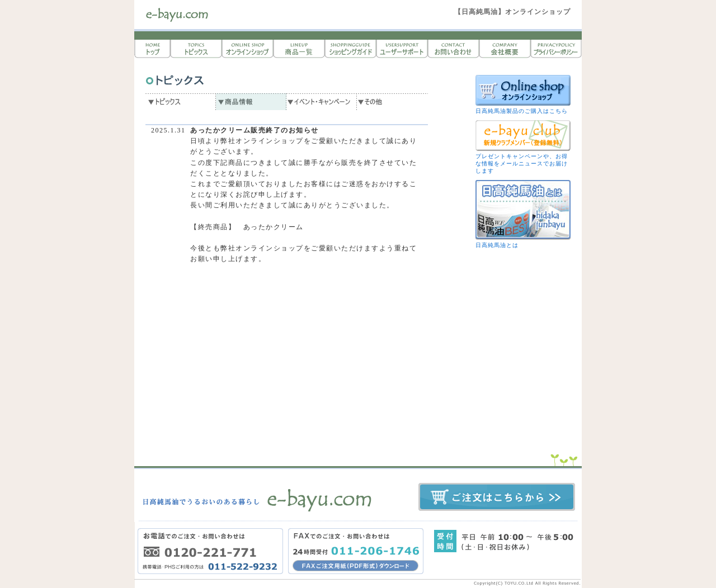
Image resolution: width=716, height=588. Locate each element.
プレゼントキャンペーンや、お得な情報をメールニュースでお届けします (522, 163)
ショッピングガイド (350, 49)
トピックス (196, 49)
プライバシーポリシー (556, 49)
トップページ (152, 49)
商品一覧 (299, 49)
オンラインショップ (247, 49)
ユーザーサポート (402, 49)
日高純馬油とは (497, 245)
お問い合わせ (453, 49)
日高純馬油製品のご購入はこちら (522, 111)
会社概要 (505, 49)
